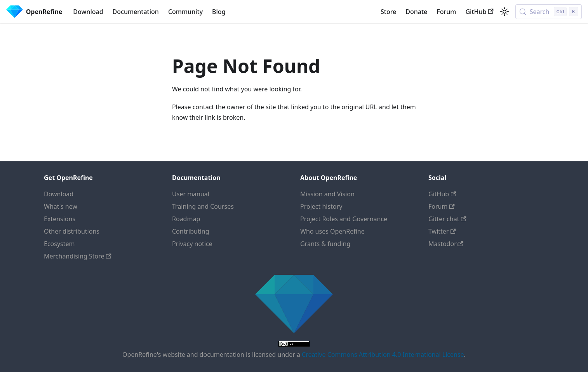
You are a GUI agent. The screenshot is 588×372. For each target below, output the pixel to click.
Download (88, 12)
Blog (219, 12)
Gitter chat (447, 219)
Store (388, 12)
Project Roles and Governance (344, 219)
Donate (416, 12)
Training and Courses (203, 206)
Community (185, 12)
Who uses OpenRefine (332, 231)
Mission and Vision (327, 194)
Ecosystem (59, 244)
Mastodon (446, 244)
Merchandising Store (78, 256)
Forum (446, 12)
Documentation (136, 12)
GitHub (479, 12)
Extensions (60, 219)
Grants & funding (325, 244)
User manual (191, 194)
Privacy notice (192, 244)
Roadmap (186, 219)
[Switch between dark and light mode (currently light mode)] (504, 12)
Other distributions (72, 231)
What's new (61, 206)
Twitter (442, 231)
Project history (321, 206)
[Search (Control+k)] (549, 12)
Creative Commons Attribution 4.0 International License (383, 355)
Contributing (191, 231)
